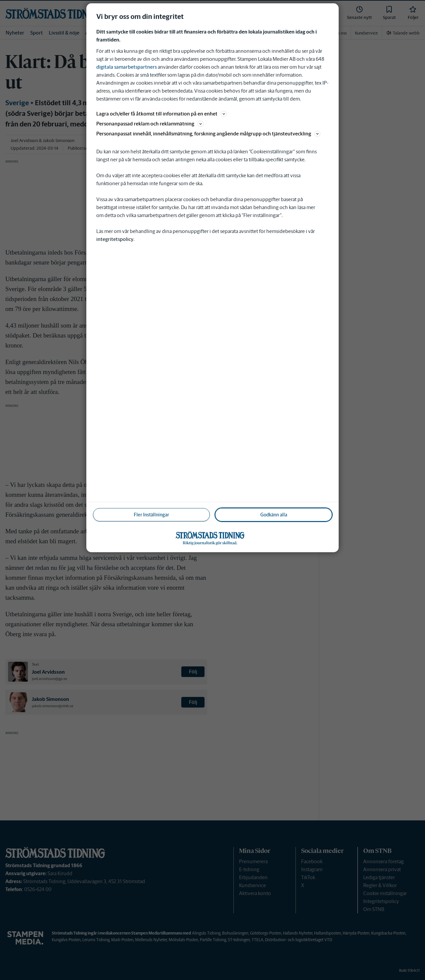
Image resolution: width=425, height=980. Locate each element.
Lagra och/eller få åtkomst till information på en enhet (162, 114)
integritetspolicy (115, 239)
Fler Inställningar (151, 515)
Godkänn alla (274, 515)
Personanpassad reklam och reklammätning (150, 124)
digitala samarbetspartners (127, 67)
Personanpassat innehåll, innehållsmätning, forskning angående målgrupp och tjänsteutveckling (208, 134)
